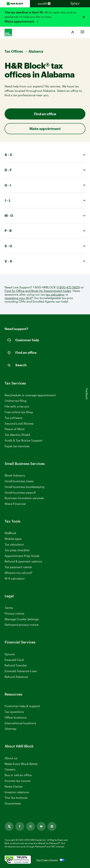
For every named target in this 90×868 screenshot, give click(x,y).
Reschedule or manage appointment (30, 395)
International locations (20, 723)
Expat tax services (17, 446)
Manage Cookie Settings (22, 619)
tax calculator (55, 294)
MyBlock (10, 533)
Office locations (16, 718)
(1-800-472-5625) (68, 287)
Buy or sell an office (18, 775)
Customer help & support (22, 706)
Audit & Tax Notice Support (24, 440)
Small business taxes (19, 481)
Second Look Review (19, 423)
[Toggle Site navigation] (82, 31)
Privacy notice (14, 613)
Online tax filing (16, 401)
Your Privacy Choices (47, 860)
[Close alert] (84, 17)
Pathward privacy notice (22, 625)
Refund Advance (16, 677)
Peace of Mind (15, 429)
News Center (14, 786)
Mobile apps (13, 539)
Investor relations (17, 792)
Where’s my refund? (18, 573)
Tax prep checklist (17, 550)
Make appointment (20, 21)
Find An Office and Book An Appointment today (38, 291)
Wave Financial (15, 504)
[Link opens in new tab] (9, 826)
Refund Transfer (16, 665)
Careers (10, 769)
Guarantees (13, 803)
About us (11, 758)
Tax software (13, 418)
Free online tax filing (19, 412)
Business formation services (24, 498)
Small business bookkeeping (24, 487)
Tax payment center (18, 567)
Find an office (45, 114)
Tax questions (14, 712)
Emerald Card (14, 660)
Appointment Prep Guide (22, 556)
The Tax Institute (16, 798)
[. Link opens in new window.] (18, 860)
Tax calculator (14, 544)
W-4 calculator (15, 578)
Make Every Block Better (21, 764)
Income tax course (18, 781)
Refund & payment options (23, 561)
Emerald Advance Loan (21, 671)
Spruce (10, 654)
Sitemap (10, 729)
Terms (9, 608)
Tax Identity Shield (17, 435)
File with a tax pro (17, 406)
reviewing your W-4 (18, 298)
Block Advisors (15, 476)
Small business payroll (20, 492)
